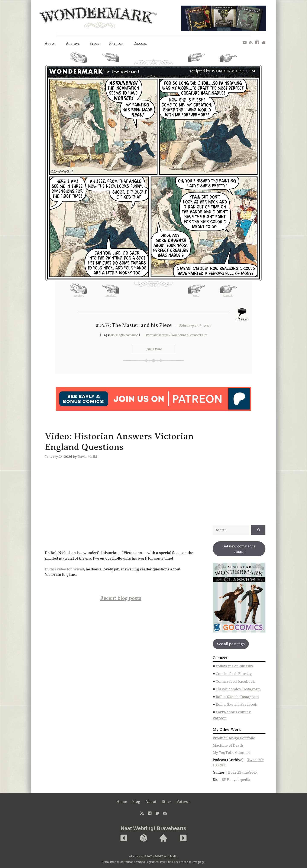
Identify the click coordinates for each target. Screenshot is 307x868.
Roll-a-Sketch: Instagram (237, 697)
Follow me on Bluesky (235, 666)
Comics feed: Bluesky (234, 674)
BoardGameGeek (243, 772)
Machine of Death (228, 745)
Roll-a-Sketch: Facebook (236, 704)
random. (79, 59)
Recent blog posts (121, 598)
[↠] (258, 530)
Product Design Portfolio (234, 738)
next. (196, 60)
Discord (140, 43)
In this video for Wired (64, 569)
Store (95, 43)
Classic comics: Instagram (238, 689)
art (112, 335)
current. (228, 60)
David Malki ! (88, 457)
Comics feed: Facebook (235, 681)
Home (122, 802)
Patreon (116, 43)
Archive (73, 43)
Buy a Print (154, 349)
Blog (136, 802)
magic (120, 335)
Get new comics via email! (239, 549)
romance (132, 335)
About (50, 43)
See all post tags (231, 644)
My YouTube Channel (231, 752)
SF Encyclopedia (236, 779)
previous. (111, 60)
